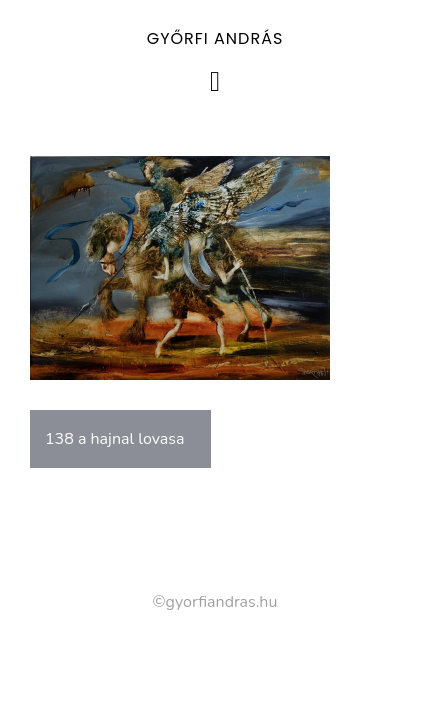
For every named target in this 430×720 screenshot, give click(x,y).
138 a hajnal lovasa (114, 439)
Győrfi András (215, 38)
